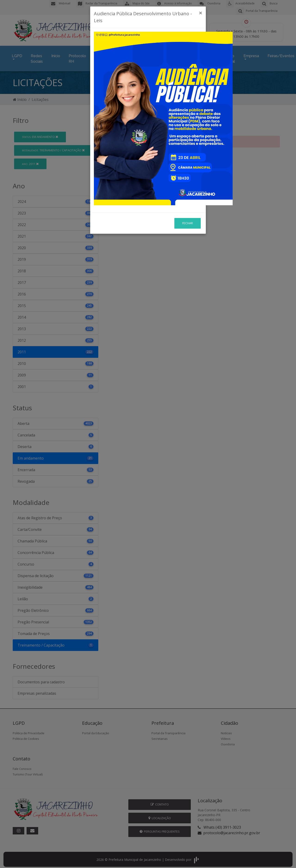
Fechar (188, 181)
